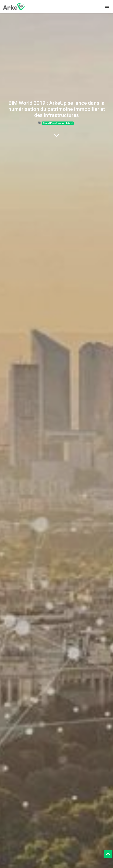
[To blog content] (57, 135)
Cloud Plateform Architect (58, 123)
